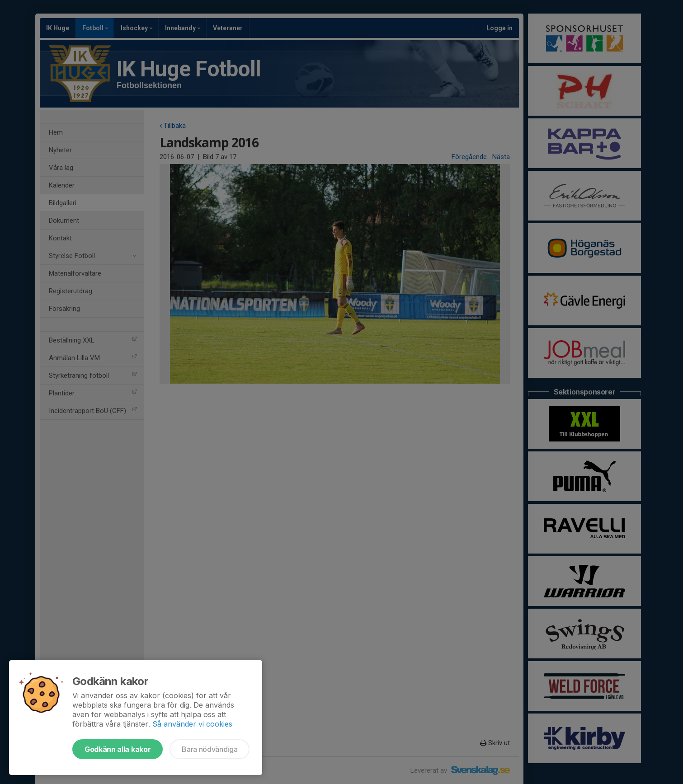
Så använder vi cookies (192, 724)
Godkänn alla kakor (118, 749)
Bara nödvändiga (210, 749)
